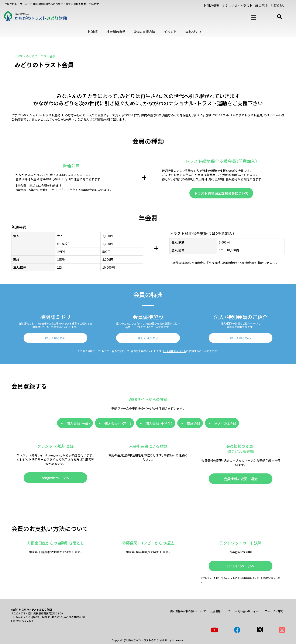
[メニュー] (254, 18)
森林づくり (193, 32)
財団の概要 (211, 5)
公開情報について (220, 611)
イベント (170, 32)
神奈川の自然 (116, 32)
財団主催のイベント (175, 351)
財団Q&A (277, 5)
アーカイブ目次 (274, 611)
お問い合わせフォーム (248, 611)
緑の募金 (262, 5)
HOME (93, 32)
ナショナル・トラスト (237, 5)
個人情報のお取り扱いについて (188, 611)
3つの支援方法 (145, 32)
